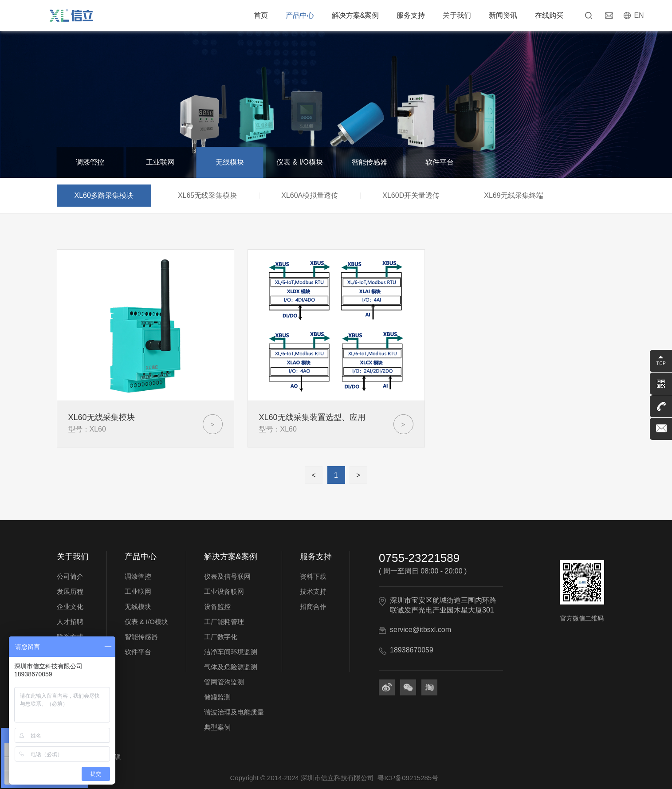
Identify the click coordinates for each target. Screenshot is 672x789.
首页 (261, 15)
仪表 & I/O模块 (300, 162)
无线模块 (230, 162)
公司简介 (70, 576)
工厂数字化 (221, 637)
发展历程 (70, 591)
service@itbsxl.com (420, 630)
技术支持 (313, 591)
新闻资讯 (503, 15)
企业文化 (70, 606)
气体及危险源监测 (231, 667)
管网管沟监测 (224, 682)
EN (639, 15)
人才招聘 (70, 622)
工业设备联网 (224, 591)
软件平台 (440, 162)
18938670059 (412, 650)
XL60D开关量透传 (411, 195)
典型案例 (217, 727)
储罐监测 (217, 697)
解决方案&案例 (356, 15)
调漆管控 (90, 162)
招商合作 (313, 606)
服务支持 (411, 15)
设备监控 (217, 606)
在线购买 (549, 15)
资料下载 (313, 576)
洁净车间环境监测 (231, 652)
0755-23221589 (419, 558)
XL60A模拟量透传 (310, 195)
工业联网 (160, 162)
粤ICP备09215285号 (408, 778)
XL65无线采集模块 (207, 195)
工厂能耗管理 (224, 622)
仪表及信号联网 (227, 576)
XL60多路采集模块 (104, 195)
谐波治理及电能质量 (234, 712)
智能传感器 (369, 162)
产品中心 (300, 15)
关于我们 (457, 15)
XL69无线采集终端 (513, 195)
